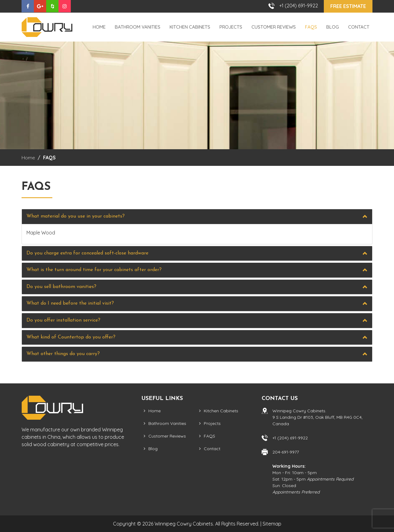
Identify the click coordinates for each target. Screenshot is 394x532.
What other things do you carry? (63, 354)
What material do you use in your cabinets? (76, 216)
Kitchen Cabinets (190, 27)
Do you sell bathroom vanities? (61, 287)
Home (99, 27)
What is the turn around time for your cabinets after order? (94, 270)
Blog (333, 27)
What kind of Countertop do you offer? (71, 337)
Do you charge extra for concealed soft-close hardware (87, 253)
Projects (231, 27)
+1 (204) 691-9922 (299, 6)
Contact (359, 27)
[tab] (197, 217)
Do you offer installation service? (63, 320)
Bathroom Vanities (138, 27)
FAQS (311, 27)
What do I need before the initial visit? (70, 303)
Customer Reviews (274, 27)
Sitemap (272, 524)
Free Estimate (348, 6)
